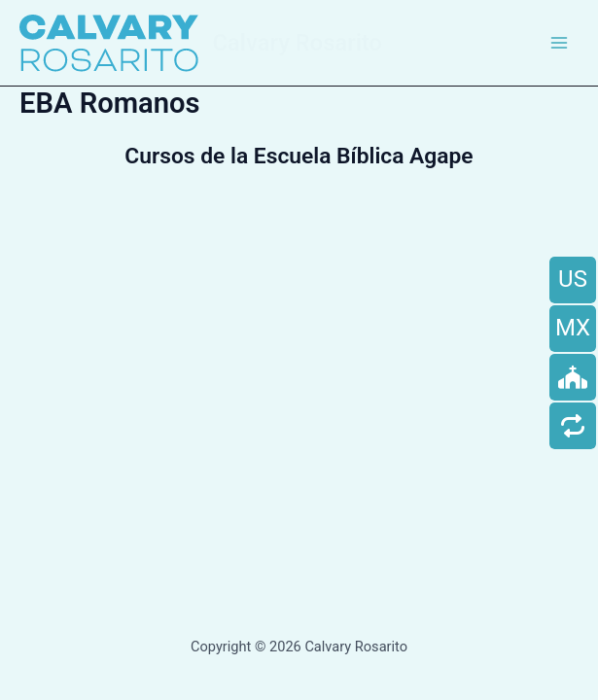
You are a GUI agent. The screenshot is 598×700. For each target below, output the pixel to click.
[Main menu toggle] (559, 43)
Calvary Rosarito (298, 43)
